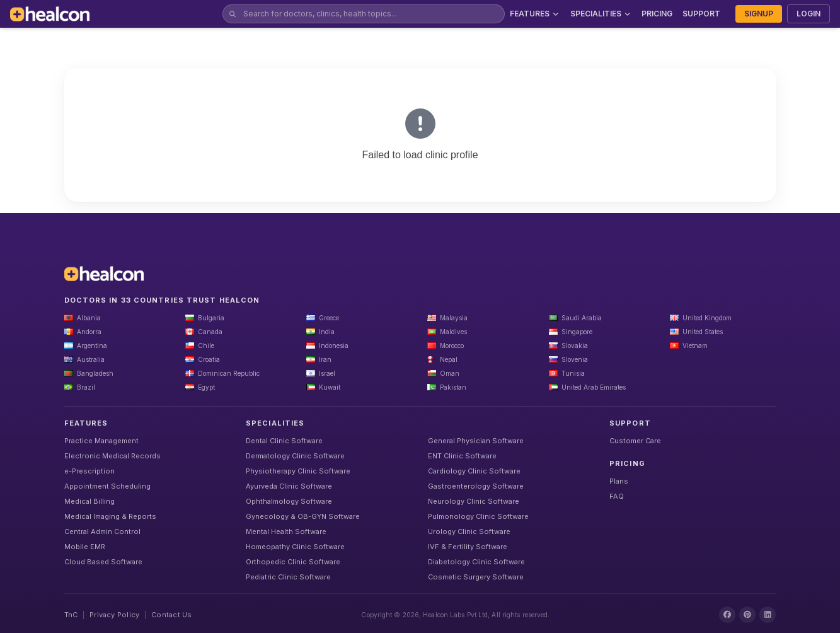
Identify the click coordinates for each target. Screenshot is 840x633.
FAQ (617, 496)
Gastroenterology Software (476, 486)
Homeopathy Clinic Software (295, 547)
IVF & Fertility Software (468, 547)
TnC (71, 615)
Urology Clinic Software (469, 531)
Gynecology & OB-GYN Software (303, 516)
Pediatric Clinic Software (288, 577)
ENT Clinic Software (462, 456)
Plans (619, 481)
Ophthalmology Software (289, 501)
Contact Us (171, 615)
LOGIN (808, 14)
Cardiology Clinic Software (474, 471)
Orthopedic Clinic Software (293, 562)
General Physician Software (476, 441)
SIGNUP (759, 14)
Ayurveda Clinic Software (289, 486)
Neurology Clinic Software (474, 501)
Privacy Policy (114, 615)
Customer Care (635, 441)
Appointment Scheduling (107, 486)
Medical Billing (89, 501)
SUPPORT (701, 14)
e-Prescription (89, 471)
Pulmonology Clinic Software (478, 516)
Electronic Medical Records (112, 456)
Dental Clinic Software (284, 441)
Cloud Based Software (103, 562)
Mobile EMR (85, 547)
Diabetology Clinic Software (476, 562)
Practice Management (101, 441)
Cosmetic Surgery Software (476, 577)
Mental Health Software (286, 531)
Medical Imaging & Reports (110, 516)
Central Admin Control (102, 531)
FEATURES (535, 14)
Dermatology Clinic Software (295, 456)
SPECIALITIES (601, 14)
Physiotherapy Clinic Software (298, 471)
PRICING (657, 14)
